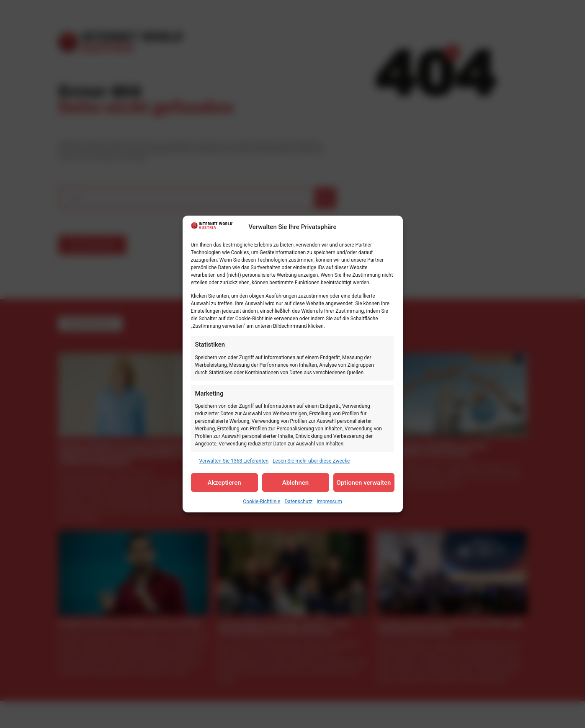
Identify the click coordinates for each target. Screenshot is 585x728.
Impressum (329, 502)
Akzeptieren (224, 483)
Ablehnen (295, 483)
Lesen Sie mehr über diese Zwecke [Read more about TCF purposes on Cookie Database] (311, 461)
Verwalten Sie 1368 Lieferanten (234, 461)
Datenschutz (298, 502)
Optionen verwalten (364, 483)
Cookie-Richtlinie (262, 502)
